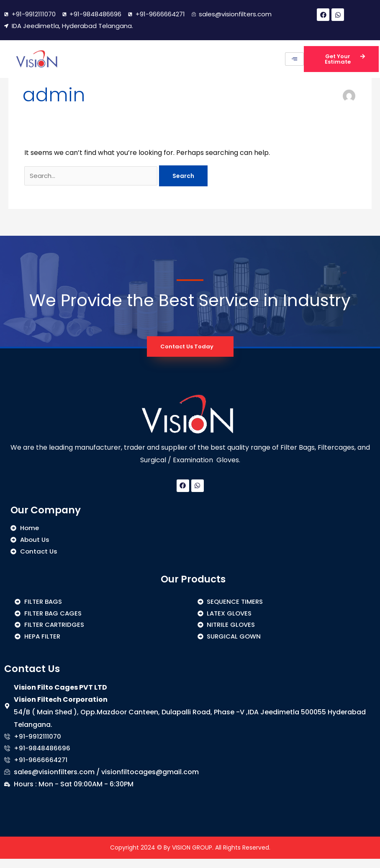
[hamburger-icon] (294, 59)
